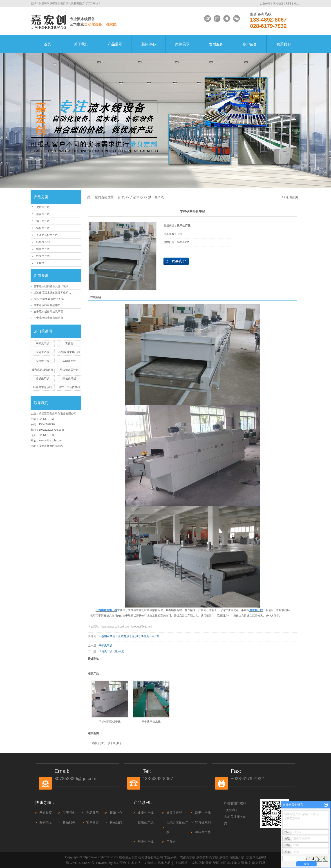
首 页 (121, 197)
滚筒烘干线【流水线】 (112, 651)
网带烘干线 (42, 343)
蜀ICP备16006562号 (80, 863)
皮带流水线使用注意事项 (48, 312)
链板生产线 (43, 228)
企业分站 (265, 4)
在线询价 (176, 261)
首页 (47, 44)
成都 (195, 863)
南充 (255, 863)
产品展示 (115, 44)
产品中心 (136, 197)
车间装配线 (69, 361)
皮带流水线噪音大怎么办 (48, 318)
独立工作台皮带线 (69, 387)
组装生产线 (43, 249)
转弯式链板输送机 (42, 370)
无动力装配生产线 (47, 235)
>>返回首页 (290, 197)
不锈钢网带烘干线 (69, 352)
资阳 (241, 863)
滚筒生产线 (43, 214)
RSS (289, 4)
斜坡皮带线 (69, 378)
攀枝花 (232, 863)
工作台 (40, 263)
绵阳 (216, 863)
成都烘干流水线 (130, 636)
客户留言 (250, 44)
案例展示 (182, 44)
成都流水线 (188, 857)
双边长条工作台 (69, 370)
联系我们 (284, 44)
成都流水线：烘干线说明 (106, 743)
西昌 (262, 863)
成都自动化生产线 (232, 857)
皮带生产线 (43, 207)
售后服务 (216, 44)
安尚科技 (150, 863)
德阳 (223, 863)
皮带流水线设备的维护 (47, 305)
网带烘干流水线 (151, 722)
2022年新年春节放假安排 (49, 299)
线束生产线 (43, 256)
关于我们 (81, 44)
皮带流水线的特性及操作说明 (51, 286)
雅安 (248, 863)
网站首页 (46, 813)
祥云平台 (120, 863)
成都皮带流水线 (207, 857)
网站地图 (278, 4)
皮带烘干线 (42, 361)
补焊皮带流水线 (42, 387)
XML (296, 4)
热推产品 (164, 863)
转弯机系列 (43, 242)
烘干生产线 (43, 221)
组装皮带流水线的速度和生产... (52, 293)
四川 (202, 863)
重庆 (209, 863)
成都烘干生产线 (150, 636)
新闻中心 (149, 44)
